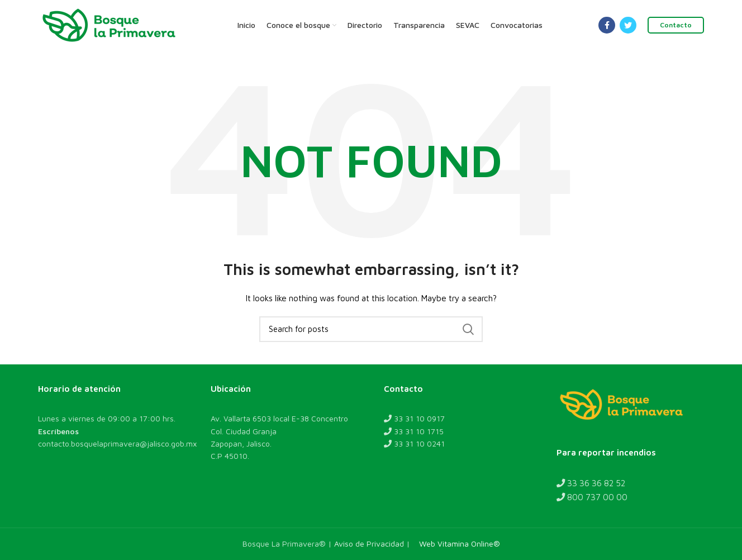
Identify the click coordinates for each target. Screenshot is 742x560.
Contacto (676, 25)
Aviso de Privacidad (369, 544)
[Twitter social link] (628, 25)
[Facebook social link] (607, 25)
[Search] (371, 329)
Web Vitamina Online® (457, 544)
